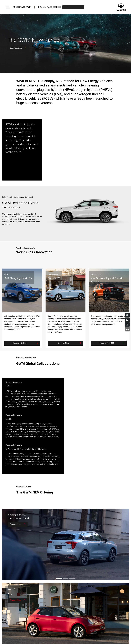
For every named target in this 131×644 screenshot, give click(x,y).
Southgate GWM (22, 7)
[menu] (7, 7)
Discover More (15, 524)
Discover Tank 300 (107, 343)
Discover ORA (63, 343)
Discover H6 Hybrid (20, 343)
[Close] (127, 329)
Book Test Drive (16, 48)
